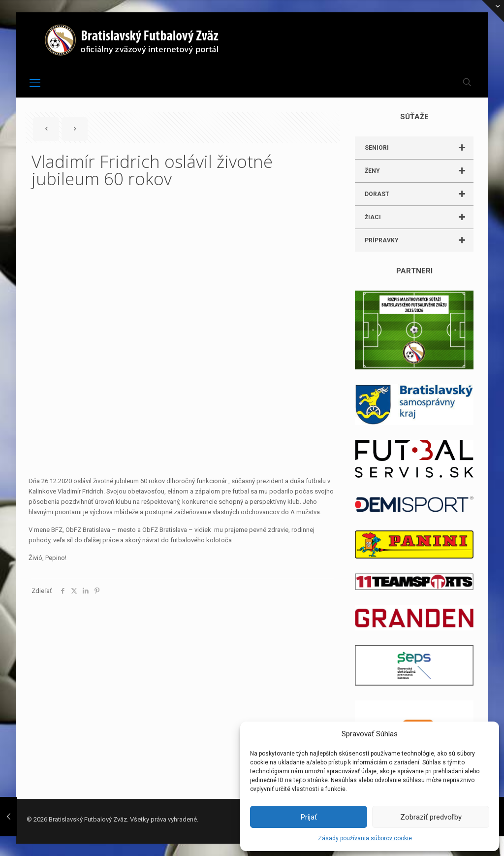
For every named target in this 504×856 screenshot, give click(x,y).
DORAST (419, 194)
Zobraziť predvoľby (431, 817)
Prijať (309, 817)
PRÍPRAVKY (419, 240)
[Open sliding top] (493, 11)
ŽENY (419, 171)
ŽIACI (419, 217)
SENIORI (419, 148)
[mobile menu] (35, 83)
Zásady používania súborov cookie (365, 838)
